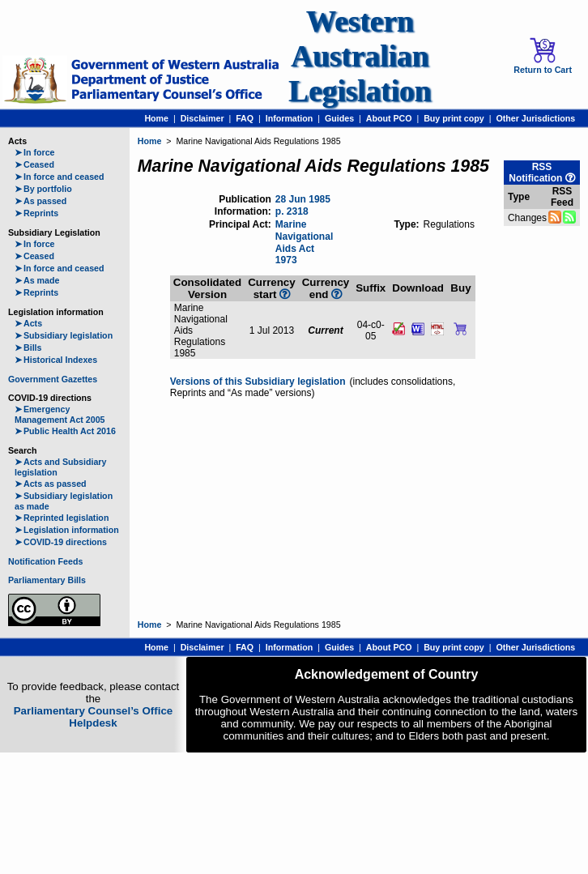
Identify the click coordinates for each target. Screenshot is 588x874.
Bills (28, 347)
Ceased (34, 164)
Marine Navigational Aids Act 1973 (304, 242)
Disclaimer (202, 118)
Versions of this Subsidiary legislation (258, 382)
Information (290, 118)
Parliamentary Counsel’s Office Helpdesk (94, 717)
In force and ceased (60, 177)
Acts (28, 323)
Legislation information (67, 530)
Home (156, 118)
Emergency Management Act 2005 (60, 414)
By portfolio (43, 189)
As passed (40, 201)
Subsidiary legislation (64, 335)
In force (35, 152)
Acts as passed (51, 484)
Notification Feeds (45, 561)
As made (37, 280)
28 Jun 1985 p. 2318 (303, 205)
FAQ (245, 118)
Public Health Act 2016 (65, 431)
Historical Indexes (56, 360)
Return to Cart (543, 56)
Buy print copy (454, 118)
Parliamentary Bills (47, 580)
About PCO (389, 118)
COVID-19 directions (61, 542)
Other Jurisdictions (535, 118)
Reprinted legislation (62, 518)
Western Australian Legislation (360, 56)
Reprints (36, 213)
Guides (339, 118)
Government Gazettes (53, 379)
